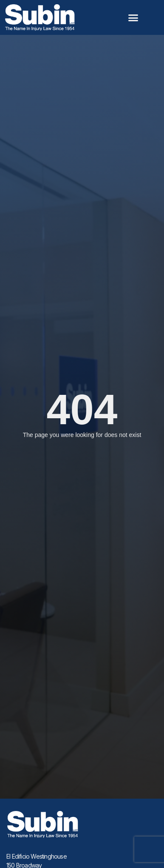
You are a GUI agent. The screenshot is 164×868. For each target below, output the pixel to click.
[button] (133, 17)
